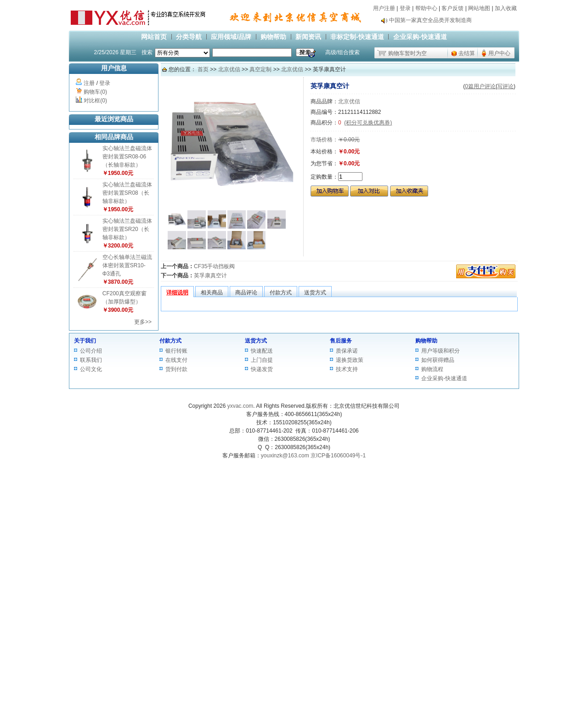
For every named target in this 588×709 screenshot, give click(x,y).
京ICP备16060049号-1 (338, 456)
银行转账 (176, 351)
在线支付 (176, 360)
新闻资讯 (308, 37)
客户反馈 (452, 8)
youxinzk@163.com (285, 456)
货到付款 (176, 369)
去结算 (467, 53)
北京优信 (229, 69)
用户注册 (384, 8)
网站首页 (154, 37)
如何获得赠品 (438, 360)
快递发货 (262, 369)
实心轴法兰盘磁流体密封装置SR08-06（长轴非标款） (127, 157)
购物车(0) (95, 92)
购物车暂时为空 (407, 53)
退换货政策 (350, 360)
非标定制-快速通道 (357, 37)
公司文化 (91, 369)
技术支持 (347, 369)
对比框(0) (95, 101)
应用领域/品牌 (231, 37)
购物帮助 (273, 37)
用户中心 (499, 53)
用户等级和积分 (441, 351)
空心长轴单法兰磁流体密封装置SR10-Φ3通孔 (127, 265)
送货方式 (256, 341)
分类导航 (189, 37)
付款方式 (170, 341)
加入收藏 (506, 8)
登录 (405, 8)
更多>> (143, 322)
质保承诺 (347, 351)
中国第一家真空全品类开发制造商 (430, 23)
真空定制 (260, 69)
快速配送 (262, 351)
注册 (89, 83)
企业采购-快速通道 (420, 37)
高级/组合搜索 (342, 52)
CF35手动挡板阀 (214, 266)
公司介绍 (91, 351)
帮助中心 (426, 8)
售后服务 (341, 341)
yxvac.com (240, 406)
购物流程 (432, 369)
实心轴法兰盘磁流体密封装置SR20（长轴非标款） (127, 229)
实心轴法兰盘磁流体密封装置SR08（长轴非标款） (127, 193)
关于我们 (85, 341)
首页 (203, 69)
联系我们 (91, 360)
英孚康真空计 (210, 276)
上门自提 (262, 360)
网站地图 (479, 8)
